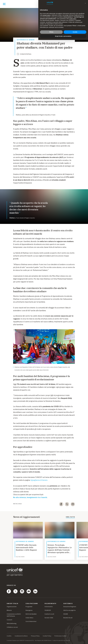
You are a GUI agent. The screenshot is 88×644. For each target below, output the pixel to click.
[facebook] (61, 505)
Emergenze (29, 610)
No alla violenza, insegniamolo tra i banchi (30, 497)
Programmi (29, 607)
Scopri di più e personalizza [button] (63, 36)
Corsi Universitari (31, 621)
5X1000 (66, 614)
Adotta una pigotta (69, 610)
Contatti (9, 620)
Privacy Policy (35, 636)
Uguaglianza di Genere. (39, 480)
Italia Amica (29, 618)
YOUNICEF (48, 610)
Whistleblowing (11, 623)
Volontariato (49, 607)
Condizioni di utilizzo (21, 636)
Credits (9, 636)
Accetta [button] (75, 32)
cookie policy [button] (73, 19)
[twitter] (67, 505)
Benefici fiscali (68, 618)
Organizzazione (12, 607)
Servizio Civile (49, 618)
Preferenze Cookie (60, 636)
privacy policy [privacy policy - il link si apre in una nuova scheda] (47, 15)
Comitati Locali (49, 614)
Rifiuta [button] (51, 32)
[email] (73, 505)
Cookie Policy (47, 636)
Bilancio (9, 610)
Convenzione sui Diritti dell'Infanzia (14, 615)
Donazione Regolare (70, 607)
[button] (85, 3)
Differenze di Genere (26, 40)
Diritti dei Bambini (31, 614)
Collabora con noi (12, 627)
